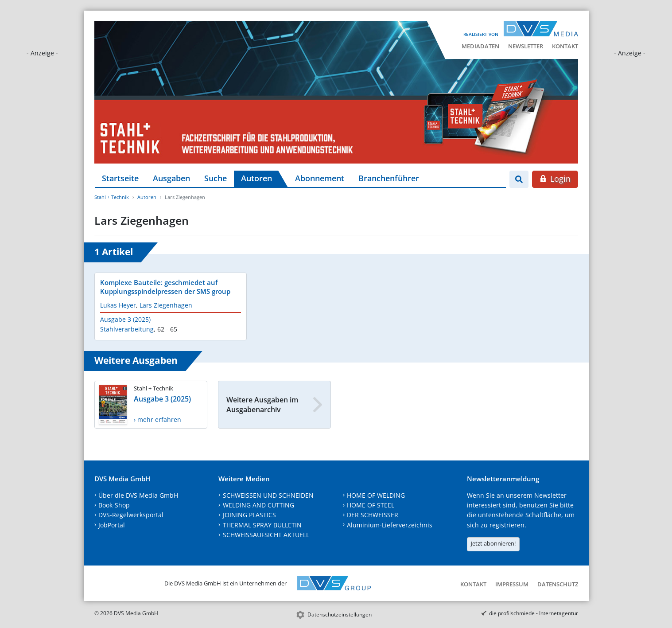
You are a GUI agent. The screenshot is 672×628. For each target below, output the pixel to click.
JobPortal (112, 525)
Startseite (120, 178)
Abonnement (320, 178)
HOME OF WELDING (376, 495)
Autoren (256, 178)
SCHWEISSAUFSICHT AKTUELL (266, 535)
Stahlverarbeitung (127, 329)
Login (555, 179)
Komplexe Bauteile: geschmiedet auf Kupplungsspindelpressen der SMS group (165, 287)
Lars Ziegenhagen (166, 305)
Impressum (512, 584)
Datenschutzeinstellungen (340, 614)
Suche (216, 178)
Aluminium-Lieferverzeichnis (390, 525)
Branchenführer (389, 178)
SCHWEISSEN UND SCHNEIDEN (268, 495)
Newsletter (526, 46)
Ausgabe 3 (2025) (125, 319)
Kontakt (565, 46)
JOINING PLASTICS (249, 515)
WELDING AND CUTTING (258, 505)
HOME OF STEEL (371, 505)
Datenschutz (558, 584)
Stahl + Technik (112, 197)
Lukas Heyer (118, 305)
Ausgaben (171, 178)
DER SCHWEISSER (373, 515)
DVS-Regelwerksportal (131, 515)
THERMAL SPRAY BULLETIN (262, 525)
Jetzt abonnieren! (493, 543)
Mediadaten (480, 46)
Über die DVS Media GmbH (138, 495)
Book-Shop (114, 505)
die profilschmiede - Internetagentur (534, 613)
